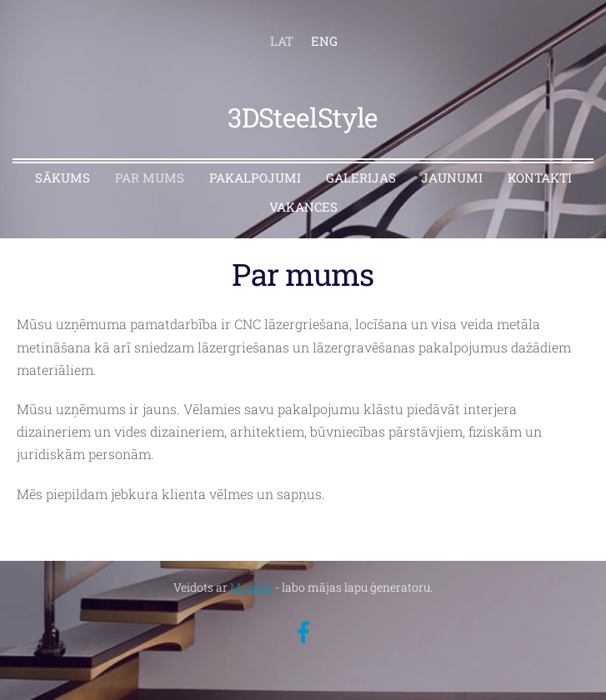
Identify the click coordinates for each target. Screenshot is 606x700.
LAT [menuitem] (282, 41)
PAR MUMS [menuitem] (150, 177)
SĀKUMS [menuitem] (63, 177)
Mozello (251, 587)
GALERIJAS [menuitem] (361, 177)
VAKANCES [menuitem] (303, 207)
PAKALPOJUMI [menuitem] (255, 177)
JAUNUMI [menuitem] (452, 177)
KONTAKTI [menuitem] (540, 177)
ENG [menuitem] (324, 41)
